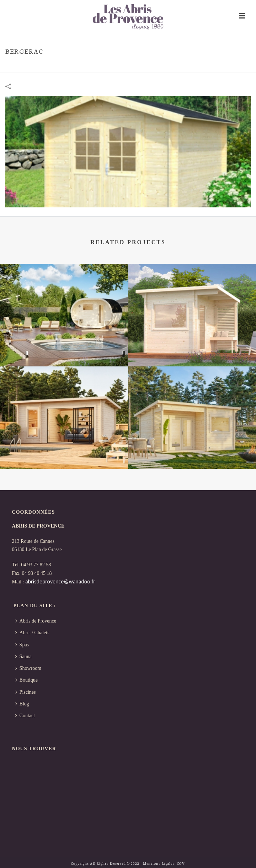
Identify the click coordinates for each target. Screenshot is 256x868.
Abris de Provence (36, 621)
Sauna (23, 657)
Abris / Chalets (32, 633)
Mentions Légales (159, 863)
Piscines (26, 692)
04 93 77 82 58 (36, 565)
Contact (25, 716)
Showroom (28, 668)
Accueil (182, 66)
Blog (22, 704)
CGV (181, 863)
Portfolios (207, 66)
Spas (22, 645)
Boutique (26, 680)
